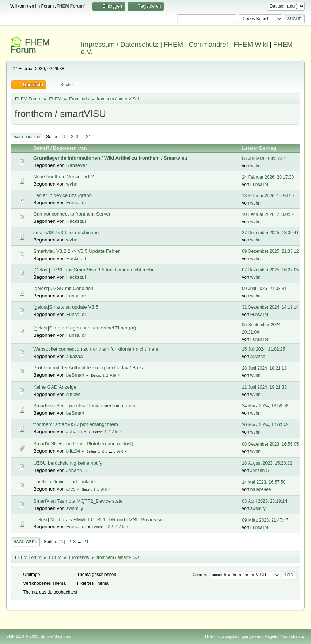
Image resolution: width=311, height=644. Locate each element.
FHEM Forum (30, 46)
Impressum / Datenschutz (120, 44)
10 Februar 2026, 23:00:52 (268, 214)
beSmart (75, 375)
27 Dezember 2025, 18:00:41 (270, 233)
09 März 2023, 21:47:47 (265, 520)
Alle (113, 375)
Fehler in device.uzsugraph (62, 195)
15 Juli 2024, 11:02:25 (263, 349)
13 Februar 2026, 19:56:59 (268, 196)
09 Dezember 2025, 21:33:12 (270, 251)
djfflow (73, 394)
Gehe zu (200, 575)
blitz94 (73, 451)
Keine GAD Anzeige (55, 387)
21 (89, 136)
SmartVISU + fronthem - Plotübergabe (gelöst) (83, 444)
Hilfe (209, 636)
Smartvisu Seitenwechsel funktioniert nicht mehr (85, 406)
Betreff (41, 148)
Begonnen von (70, 148)
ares (71, 489)
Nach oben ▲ (293, 636)
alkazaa (75, 356)
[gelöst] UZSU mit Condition (63, 288)
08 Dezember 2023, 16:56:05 (270, 444)
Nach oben (25, 542)
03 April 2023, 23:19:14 (264, 501)
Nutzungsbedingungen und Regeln (247, 636)
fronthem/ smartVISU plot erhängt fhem (76, 424)
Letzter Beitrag (262, 148)
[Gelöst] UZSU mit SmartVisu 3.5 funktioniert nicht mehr (93, 270)
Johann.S (76, 432)
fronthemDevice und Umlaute (65, 482)
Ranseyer (77, 165)
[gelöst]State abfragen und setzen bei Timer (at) (85, 328)
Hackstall (76, 221)
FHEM (173, 44)
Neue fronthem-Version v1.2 (64, 177)
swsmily (75, 508)
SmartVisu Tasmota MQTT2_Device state (78, 501)
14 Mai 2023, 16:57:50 (264, 482)
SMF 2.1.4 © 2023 (22, 636)
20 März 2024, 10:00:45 (265, 425)
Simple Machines (56, 636)
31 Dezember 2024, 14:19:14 (270, 307)
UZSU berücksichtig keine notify (68, 463)
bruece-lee (261, 489)
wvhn (255, 166)
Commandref (208, 44)
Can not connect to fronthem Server (72, 214)
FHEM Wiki (251, 44)
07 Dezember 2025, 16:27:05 (270, 270)
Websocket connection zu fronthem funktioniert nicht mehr (96, 349)
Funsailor (259, 184)
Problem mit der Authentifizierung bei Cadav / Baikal (89, 368)
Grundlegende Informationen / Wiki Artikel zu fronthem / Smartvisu (110, 158)
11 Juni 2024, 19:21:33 (264, 387)
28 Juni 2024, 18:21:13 (264, 368)
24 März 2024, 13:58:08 (265, 406)
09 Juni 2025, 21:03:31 (264, 289)
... (83, 136)
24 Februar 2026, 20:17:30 (268, 177)
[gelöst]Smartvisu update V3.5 (66, 307)
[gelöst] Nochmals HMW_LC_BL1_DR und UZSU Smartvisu (98, 520)
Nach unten (26, 137)
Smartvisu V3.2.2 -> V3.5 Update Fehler (77, 251)
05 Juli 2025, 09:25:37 (263, 159)
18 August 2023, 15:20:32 (267, 463)
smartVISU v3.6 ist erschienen (66, 233)
